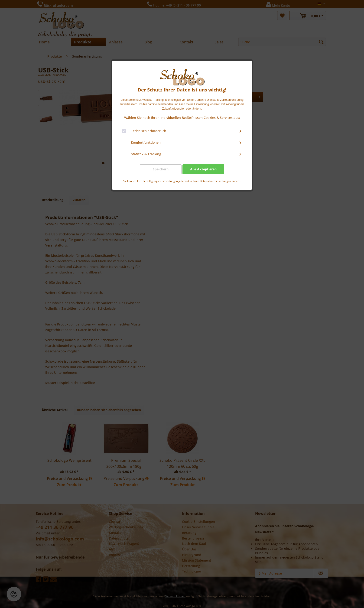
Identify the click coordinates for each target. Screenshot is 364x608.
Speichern (161, 169)
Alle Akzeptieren (203, 169)
